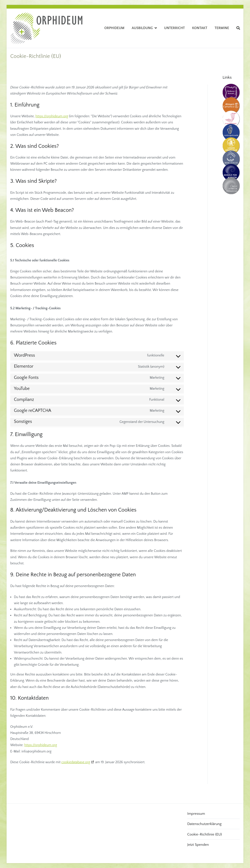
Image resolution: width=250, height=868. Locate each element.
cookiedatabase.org (76, 762)
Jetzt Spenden (198, 845)
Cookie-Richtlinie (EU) (205, 834)
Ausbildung (142, 28)
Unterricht (174, 28)
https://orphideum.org (52, 116)
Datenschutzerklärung (204, 824)
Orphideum (114, 28)
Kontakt (200, 28)
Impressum (196, 814)
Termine (222, 28)
